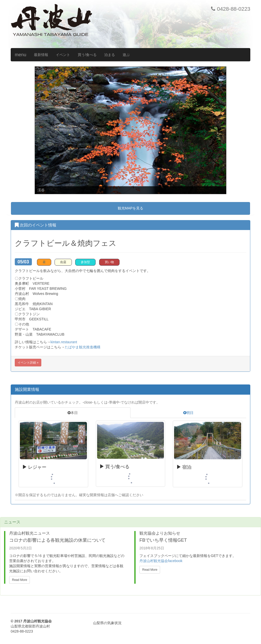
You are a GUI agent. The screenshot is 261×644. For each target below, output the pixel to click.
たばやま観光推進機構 (83, 347)
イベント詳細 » (28, 363)
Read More (19, 580)
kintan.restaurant (64, 342)
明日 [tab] (188, 413)
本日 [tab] (73, 413)
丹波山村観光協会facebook (161, 561)
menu (21, 55)
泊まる (110, 55)
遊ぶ (126, 55)
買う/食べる (87, 55)
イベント (63, 55)
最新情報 (41, 55)
